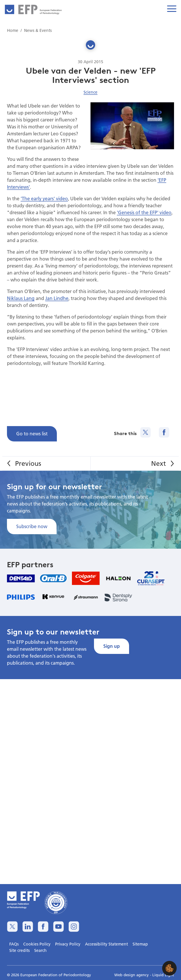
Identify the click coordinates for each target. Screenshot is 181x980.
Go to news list (32, 433)
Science (91, 92)
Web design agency (132, 975)
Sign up (112, 646)
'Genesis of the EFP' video (144, 212)
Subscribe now (32, 526)
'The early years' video (44, 198)
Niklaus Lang (21, 298)
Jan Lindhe (57, 298)
